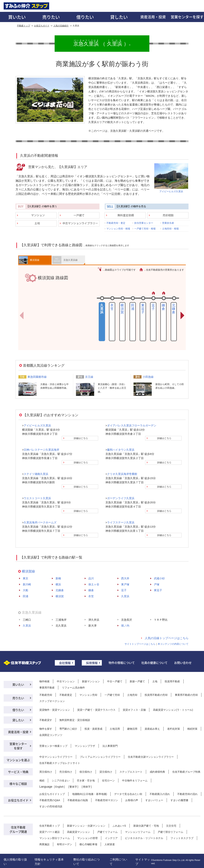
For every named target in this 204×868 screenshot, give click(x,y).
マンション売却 (88, 695)
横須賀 (122, 309)
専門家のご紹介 (68, 729)
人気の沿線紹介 (61, 26)
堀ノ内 (125, 626)
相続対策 (192, 729)
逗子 (153, 307)
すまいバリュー (154, 800)
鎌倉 (163, 307)
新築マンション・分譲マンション (86, 826)
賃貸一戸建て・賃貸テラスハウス (96, 710)
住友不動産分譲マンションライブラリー (151, 757)
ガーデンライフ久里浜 (121, 498)
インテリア (111, 838)
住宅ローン (108, 781)
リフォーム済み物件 (73, 688)
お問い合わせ (183, 663)
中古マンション (66, 681)
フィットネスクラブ (182, 838)
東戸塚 (125, 584)
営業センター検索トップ (53, 746)
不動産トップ (23, 26)
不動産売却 (46, 695)
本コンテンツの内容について (173, 644)
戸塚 (157, 584)
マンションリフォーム (138, 832)
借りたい (85, 17)
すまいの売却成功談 (51, 806)
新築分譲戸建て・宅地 (146, 826)
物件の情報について (122, 663)
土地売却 (132, 695)
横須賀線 (35, 260)
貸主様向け (106, 772)
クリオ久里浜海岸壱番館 (122, 474)
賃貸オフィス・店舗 (134, 710)
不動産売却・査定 (116, 223)
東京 (25, 578)
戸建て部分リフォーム (170, 832)
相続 (42, 781)
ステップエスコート (131, 772)
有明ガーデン (64, 844)
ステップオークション (52, 701)
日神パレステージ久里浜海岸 (41, 450)
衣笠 (112, 307)
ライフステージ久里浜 (121, 522)
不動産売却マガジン (107, 800)
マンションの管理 (87, 838)
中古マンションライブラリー (56, 757)
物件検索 (44, 681)
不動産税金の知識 (78, 800)
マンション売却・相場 (118, 229)
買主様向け (46, 772)
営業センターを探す (18, 746)
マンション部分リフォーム (55, 838)
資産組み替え (152, 729)
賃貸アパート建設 (50, 832)
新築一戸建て (137, 681)
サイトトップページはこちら (140, 644)
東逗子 (143, 309)
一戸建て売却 (112, 695)
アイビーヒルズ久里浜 (171, 191)
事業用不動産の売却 (186, 695)
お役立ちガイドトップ (52, 794)
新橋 (58, 578)
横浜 (58, 584)
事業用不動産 (47, 688)
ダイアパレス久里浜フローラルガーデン (132, 425)
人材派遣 (110, 844)
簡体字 (87, 787)
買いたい (17, 17)
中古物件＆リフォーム (135, 781)
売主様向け (66, 772)
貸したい (119, 17)
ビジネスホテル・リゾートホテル (144, 838)
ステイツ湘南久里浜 (36, 474)
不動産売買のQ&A (50, 800)
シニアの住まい (61, 781)
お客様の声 (132, 800)
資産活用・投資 (153, 17)
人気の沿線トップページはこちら (167, 638)
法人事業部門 (110, 746)
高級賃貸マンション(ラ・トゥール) (173, 710)
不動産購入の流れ (160, 794)
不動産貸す (46, 720)
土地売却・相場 (170, 229)
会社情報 (65, 663)
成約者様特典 (157, 772)
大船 (25, 590)
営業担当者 (168, 223)
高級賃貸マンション (79, 832)
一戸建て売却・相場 (145, 229)
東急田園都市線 (37, 377)
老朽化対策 (174, 729)
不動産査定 (66, 695)
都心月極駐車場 (88, 844)
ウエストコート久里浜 (37, 498)
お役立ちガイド (42, 26)
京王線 (89, 377)
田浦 (133, 307)
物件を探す (46, 729)
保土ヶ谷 (94, 584)
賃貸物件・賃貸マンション (55, 710)
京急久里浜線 (70, 260)
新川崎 (27, 584)
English (59, 787)
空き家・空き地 (86, 781)
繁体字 (73, 787)
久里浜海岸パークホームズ (40, 522)
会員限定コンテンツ (51, 735)
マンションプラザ (85, 746)
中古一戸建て (115, 681)
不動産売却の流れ (187, 794)
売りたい (51, 17)
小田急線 (148, 377)
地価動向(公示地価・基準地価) (90, 794)
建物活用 (132, 729)
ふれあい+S (119, 826)
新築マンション (91, 681)
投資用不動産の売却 (156, 695)
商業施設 (44, 844)
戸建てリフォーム (107, 832)
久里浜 (125, 596)
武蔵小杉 (159, 578)
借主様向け (86, 772)
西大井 (125, 578)
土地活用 (115, 729)
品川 (91, 578)
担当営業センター (144, 223)
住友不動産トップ (50, 826)
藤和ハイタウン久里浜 (121, 450)
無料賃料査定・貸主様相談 (75, 720)
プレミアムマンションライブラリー (100, 757)
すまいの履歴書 (179, 800)
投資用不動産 (172, 681)
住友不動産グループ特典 (186, 772)
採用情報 (92, 663)
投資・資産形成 (93, 729)
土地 (155, 681)
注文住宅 (171, 826)
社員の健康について (154, 663)
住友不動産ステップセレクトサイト (60, 763)
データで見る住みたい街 (128, 794)
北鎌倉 (174, 309)
